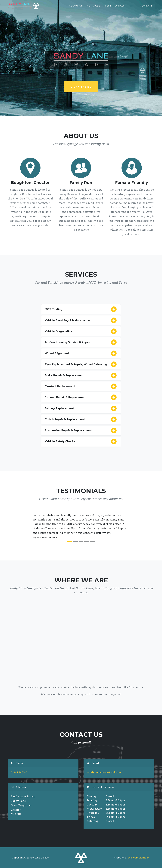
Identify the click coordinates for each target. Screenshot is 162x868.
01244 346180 (81, 87)
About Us (76, 8)
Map (132, 8)
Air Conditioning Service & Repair (81, 342)
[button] (19, 529)
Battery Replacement (81, 408)
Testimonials (115, 8)
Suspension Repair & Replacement (81, 431)
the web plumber (138, 858)
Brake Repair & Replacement (81, 375)
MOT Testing (81, 309)
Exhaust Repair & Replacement (81, 397)
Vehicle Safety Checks (81, 441)
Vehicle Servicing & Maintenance (81, 320)
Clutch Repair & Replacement (81, 419)
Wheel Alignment (81, 353)
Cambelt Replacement (81, 386)
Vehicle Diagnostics (81, 331)
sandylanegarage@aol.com (104, 772)
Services (94, 8)
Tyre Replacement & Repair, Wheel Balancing (81, 364)
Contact (146, 8)
